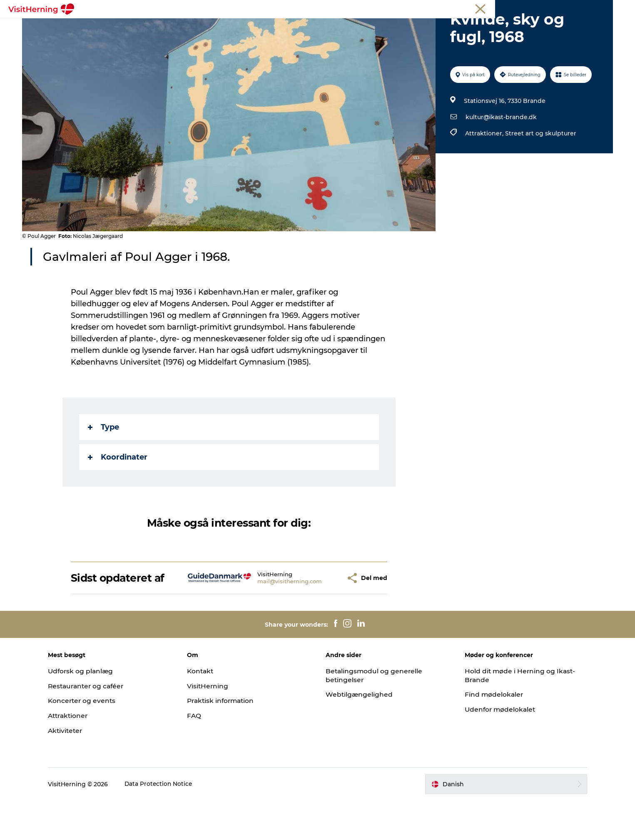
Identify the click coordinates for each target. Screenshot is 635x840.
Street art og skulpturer (540, 173)
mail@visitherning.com (270, 621)
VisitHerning (214, 726)
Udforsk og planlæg (93, 711)
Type (104, 467)
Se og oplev (323, 27)
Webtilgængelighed (360, 734)
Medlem (514, 8)
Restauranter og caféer (99, 726)
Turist (488, 8)
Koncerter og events (94, 740)
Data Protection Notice (171, 824)
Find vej (366, 27)
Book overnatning (460, 27)
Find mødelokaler (489, 734)
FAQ (200, 755)
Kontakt (207, 711)
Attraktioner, (485, 173)
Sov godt (405, 27)
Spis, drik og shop (214, 27)
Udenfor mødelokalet (496, 749)
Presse (603, 8)
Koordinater (118, 497)
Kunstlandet (273, 27)
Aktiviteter (78, 770)
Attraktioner (81, 755)
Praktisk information (228, 740)
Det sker (161, 27)
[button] (320, 618)
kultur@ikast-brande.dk (501, 157)
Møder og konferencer (559, 8)
